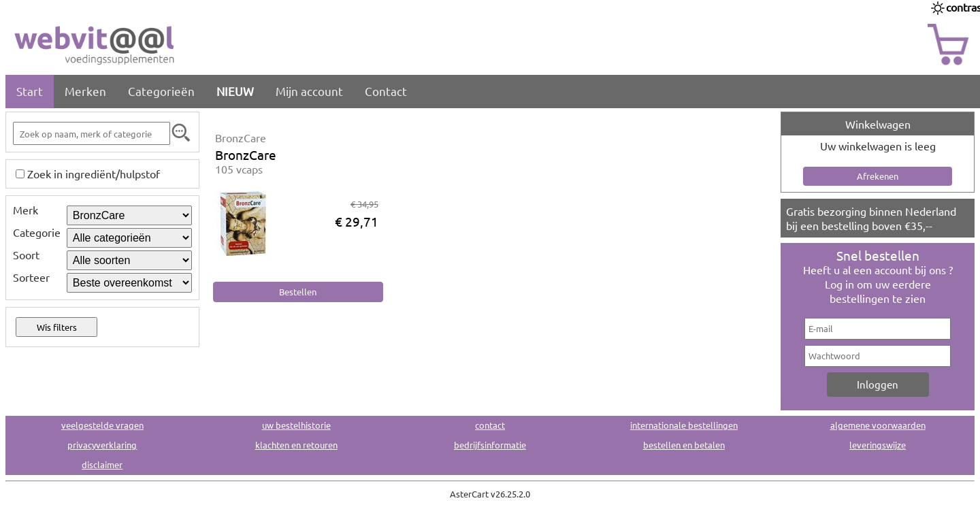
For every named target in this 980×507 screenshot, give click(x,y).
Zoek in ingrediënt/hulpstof (94, 174)
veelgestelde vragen (102, 425)
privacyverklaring (102, 445)
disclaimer (102, 464)
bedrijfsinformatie (490, 445)
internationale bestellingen (684, 425)
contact (490, 425)
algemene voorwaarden (878, 425)
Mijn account (309, 91)
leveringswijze (878, 445)
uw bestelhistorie (296, 425)
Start (30, 91)
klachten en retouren (296, 445)
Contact (386, 91)
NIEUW (235, 91)
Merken (85, 91)
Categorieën (161, 91)
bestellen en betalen (684, 445)
